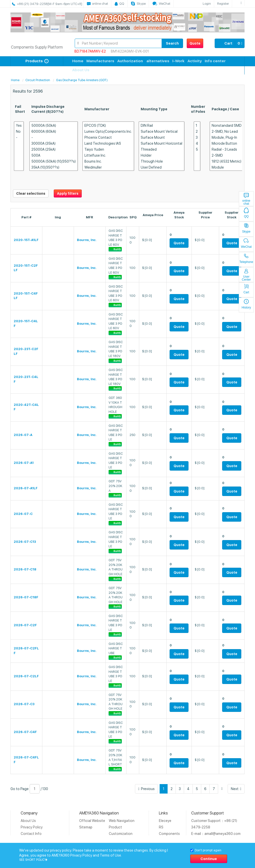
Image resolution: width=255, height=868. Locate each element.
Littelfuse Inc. (108, 155)
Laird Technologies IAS (108, 144)
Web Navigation (122, 821)
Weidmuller (108, 167)
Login (207, 4)
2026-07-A (23, 435)
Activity (195, 61)
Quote (195, 43)
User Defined (161, 167)
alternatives (158, 61)
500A (54, 155)
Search (172, 43)
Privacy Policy (32, 827)
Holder (161, 155)
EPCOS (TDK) (108, 126)
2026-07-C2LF (26, 676)
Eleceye (165, 821)
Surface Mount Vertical (161, 132)
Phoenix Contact (108, 138)
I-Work (178, 61)
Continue (209, 859)
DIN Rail (161, 126)
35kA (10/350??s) (54, 167)
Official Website (92, 821)
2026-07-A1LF (26, 488)
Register (223, 4)
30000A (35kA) (54, 144)
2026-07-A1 (24, 463)
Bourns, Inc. (87, 240)
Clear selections (31, 193)
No (19, 132)
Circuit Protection (38, 80)
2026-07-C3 (24, 704)
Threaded (161, 150)
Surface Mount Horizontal (161, 144)
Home (78, 61)
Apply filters (68, 193)
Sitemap (86, 827)
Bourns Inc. (108, 161)
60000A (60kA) (54, 132)
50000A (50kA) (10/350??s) (54, 161)
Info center (215, 61)
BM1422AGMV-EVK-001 (130, 51)
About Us (81, 70)
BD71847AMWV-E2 (90, 51)
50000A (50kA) (54, 126)
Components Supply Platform (37, 47)
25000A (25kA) (54, 150)
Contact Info (31, 834)
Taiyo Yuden (108, 150)
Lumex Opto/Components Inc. (108, 132)
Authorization (130, 61)
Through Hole (161, 161)
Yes (19, 126)
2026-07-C (23, 514)
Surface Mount (161, 138)
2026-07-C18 (25, 569)
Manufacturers (100, 61)
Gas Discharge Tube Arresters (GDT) (82, 80)
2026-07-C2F (25, 625)
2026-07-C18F (26, 597)
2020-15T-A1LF (26, 240)
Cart (230, 43)
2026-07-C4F (25, 732)
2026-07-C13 (25, 542)
